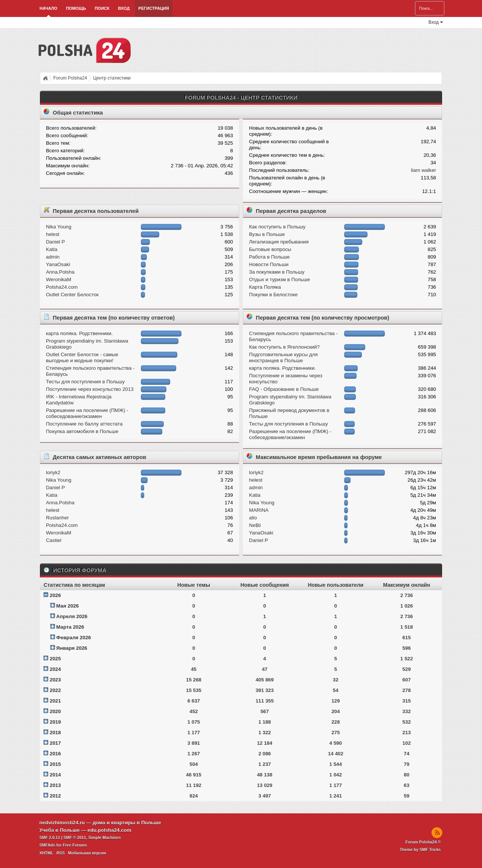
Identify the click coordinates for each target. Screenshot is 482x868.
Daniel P (55, 242)
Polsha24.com (62, 287)
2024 (55, 669)
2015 (55, 764)
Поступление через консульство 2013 (90, 389)
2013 (55, 785)
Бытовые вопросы (270, 249)
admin (53, 257)
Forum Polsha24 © (423, 842)
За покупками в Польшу (277, 272)
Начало (48, 8)
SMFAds (47, 845)
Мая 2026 (67, 606)
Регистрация (153, 8)
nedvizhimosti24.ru (62, 823)
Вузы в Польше (267, 234)
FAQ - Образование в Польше (284, 389)
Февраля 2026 (73, 638)
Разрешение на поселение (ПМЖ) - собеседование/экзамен (87, 413)
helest (53, 234)
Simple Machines (104, 837)
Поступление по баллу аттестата (84, 424)
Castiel (54, 540)
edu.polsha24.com (109, 830)
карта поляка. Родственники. (79, 333)
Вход (124, 8)
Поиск (102, 8)
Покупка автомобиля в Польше (82, 431)
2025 (55, 659)
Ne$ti (255, 525)
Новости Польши (269, 264)
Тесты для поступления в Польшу (85, 382)
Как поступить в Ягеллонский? (284, 347)
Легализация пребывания (279, 242)
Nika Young (59, 227)
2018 (55, 733)
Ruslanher (57, 518)
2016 (55, 754)
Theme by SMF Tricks (420, 850)
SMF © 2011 (75, 837)
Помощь (76, 8)
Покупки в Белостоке (273, 295)
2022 (55, 690)
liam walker (423, 170)
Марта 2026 (70, 627)
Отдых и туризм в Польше (279, 279)
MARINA (259, 510)
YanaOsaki (58, 264)
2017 (55, 743)
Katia (52, 249)
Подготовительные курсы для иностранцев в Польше (283, 357)
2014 (55, 775)
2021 (55, 701)
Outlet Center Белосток (72, 295)
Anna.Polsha (60, 272)
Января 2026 (72, 648)
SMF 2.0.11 (50, 837)
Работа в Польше (269, 257)
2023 (55, 680)
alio (253, 518)
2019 (55, 722)
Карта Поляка (265, 287)
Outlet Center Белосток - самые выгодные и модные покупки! (82, 357)
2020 (55, 711)
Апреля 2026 (72, 616)
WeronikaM (59, 279)
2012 (55, 796)
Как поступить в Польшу (277, 227)
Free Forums (75, 845)
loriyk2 (53, 472)
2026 (55, 595)
